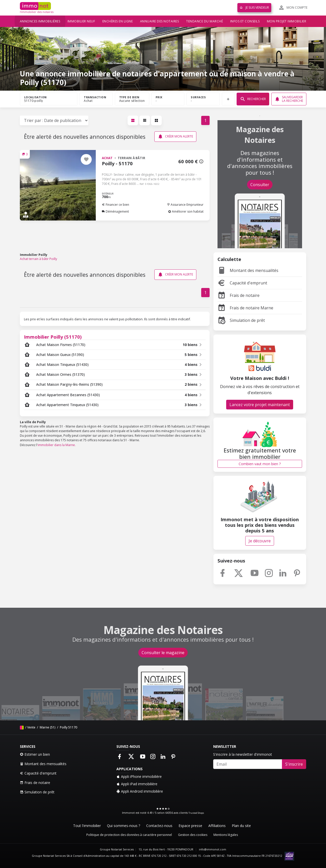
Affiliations (217, 826)
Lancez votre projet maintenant (260, 405)
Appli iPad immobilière (137, 784)
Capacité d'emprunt (242, 283)
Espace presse (190, 826)
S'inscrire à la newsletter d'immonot (243, 754)
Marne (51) (47, 727)
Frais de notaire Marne (245, 308)
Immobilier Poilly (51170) (53, 337)
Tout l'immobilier (87, 826)
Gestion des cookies (193, 835)
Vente (31, 727)
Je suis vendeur (254, 8)
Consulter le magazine (163, 653)
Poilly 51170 (68, 727)
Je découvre (260, 541)
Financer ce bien (116, 205)
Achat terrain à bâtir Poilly (38, 259)
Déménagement (115, 211)
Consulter (260, 185)
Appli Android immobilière (140, 791)
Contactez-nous (159, 826)
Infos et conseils (245, 21)
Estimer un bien (35, 754)
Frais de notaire (239, 295)
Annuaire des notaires (160, 21)
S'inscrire (294, 764)
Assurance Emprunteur (185, 205)
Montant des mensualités (248, 270)
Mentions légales (226, 835)
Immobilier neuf (81, 21)
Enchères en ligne (118, 21)
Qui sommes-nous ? (124, 826)
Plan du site (241, 826)
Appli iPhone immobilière (139, 776)
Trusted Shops (196, 813)
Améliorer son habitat (186, 211)
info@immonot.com (213, 849)
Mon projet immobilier (287, 21)
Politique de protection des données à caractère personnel (129, 835)
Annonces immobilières (40, 21)
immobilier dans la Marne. (57, 445)
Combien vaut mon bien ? (260, 464)
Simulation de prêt (241, 320)
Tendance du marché (205, 21)
